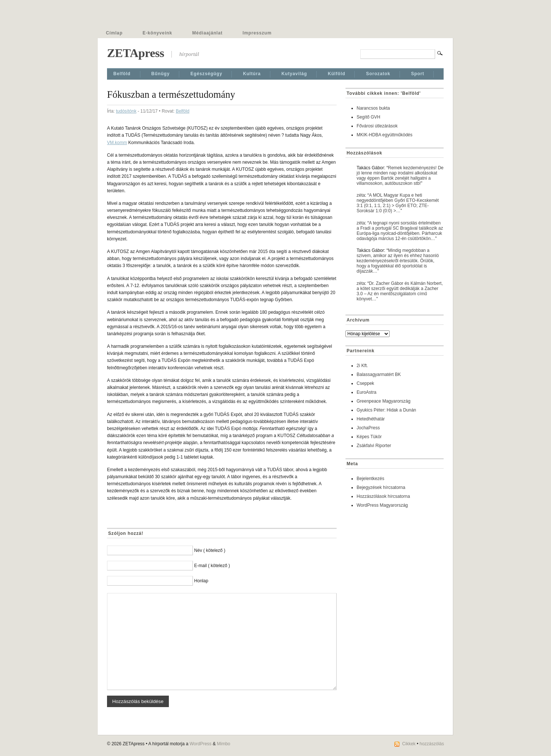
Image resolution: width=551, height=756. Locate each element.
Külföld (336, 74)
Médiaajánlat (207, 33)
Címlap (114, 33)
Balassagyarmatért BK (379, 374)
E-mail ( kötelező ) (212, 566)
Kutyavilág (294, 74)
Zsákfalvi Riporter (374, 446)
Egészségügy (206, 74)
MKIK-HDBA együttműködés (385, 135)
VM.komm (117, 143)
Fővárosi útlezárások (377, 126)
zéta (361, 195)
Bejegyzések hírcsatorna (381, 487)
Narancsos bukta (373, 108)
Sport (418, 74)
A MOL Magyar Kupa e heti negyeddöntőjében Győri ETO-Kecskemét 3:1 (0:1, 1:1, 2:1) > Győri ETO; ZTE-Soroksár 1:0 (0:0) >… (398, 203)
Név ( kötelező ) (210, 550)
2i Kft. (362, 366)
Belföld (122, 74)
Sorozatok (378, 74)
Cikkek (409, 744)
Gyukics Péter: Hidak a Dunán (386, 410)
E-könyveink (157, 33)
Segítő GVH (368, 117)
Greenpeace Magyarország (383, 401)
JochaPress (368, 428)
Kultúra (252, 74)
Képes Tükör (369, 437)
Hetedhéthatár (371, 419)
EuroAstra (366, 392)
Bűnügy (161, 74)
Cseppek (365, 383)
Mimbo (224, 744)
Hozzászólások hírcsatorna (383, 496)
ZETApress (136, 53)
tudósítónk (126, 111)
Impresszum (257, 33)
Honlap (201, 581)
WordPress (201, 744)
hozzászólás (432, 744)
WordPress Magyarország (382, 505)
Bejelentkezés (370, 479)
